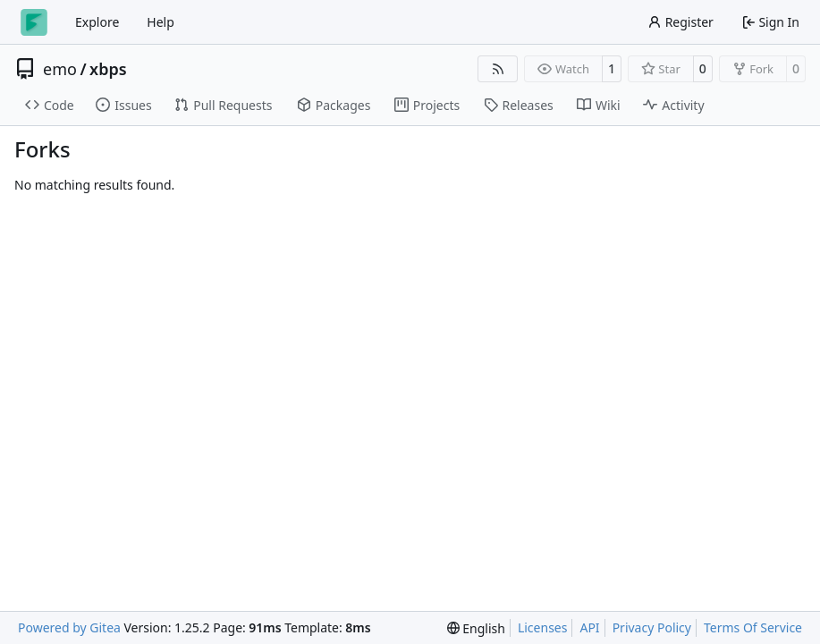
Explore (97, 22)
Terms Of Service (753, 627)
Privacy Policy (652, 627)
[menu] (476, 628)
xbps (108, 69)
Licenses (543, 627)
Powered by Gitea (69, 627)
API (589, 627)
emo (60, 69)
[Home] (34, 22)
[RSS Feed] (498, 69)
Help (161, 22)
